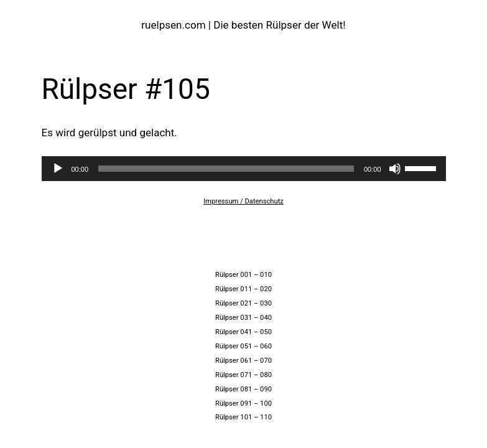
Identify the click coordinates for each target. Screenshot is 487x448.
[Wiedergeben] (58, 169)
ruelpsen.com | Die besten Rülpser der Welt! (243, 25)
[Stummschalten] (395, 169)
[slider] (226, 169)
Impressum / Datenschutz (243, 201)
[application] (244, 169)
